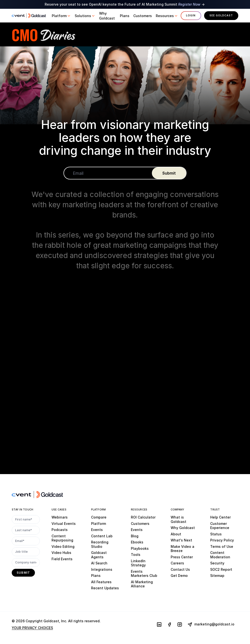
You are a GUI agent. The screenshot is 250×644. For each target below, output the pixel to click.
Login (191, 16)
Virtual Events (64, 523)
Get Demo (179, 576)
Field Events (62, 559)
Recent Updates (105, 588)
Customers (140, 523)
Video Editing (63, 546)
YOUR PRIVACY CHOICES (32, 628)
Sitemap (217, 576)
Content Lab (102, 536)
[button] (61, 16)
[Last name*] (26, 530)
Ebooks (137, 542)
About (176, 534)
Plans (96, 576)
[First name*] (26, 519)
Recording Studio (100, 544)
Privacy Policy (222, 540)
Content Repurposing (62, 538)
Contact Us (180, 569)
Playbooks (140, 548)
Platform (99, 523)
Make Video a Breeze (182, 548)
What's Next (181, 540)
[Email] (108, 173)
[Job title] (26, 552)
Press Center (182, 557)
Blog (135, 536)
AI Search (99, 563)
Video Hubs (61, 553)
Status (216, 534)
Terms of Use (222, 546)
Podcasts (60, 530)
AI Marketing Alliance (142, 584)
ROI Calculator (143, 517)
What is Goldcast (178, 519)
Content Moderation (220, 555)
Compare (99, 517)
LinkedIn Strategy (138, 563)
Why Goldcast (183, 528)
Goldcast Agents (99, 555)
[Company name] (26, 562)
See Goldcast (221, 16)
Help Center (220, 517)
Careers (177, 563)
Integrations (102, 569)
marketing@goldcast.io (211, 624)
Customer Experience (220, 525)
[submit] (169, 173)
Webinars (60, 517)
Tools (136, 555)
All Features (101, 582)
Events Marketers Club (144, 573)
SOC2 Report (221, 569)
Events (97, 530)
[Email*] (26, 541)
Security (217, 563)
